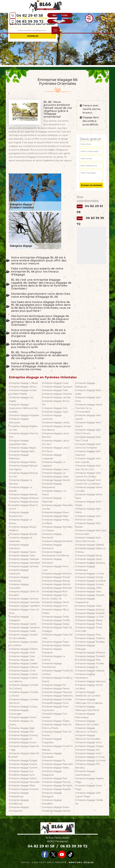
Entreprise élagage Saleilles (89, 545)
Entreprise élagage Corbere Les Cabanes (23, 680)
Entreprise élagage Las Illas (56, 397)
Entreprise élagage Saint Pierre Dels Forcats (88, 539)
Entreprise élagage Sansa (88, 556)
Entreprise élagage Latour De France (56, 450)
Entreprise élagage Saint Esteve (88, 424)
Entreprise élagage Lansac (56, 423)
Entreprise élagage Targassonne (85, 600)
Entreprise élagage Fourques (57, 387)
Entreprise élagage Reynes (56, 782)
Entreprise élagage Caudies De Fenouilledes (23, 636)
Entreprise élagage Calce (22, 556)
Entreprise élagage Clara (22, 660)
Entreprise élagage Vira (87, 750)
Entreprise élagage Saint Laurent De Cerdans (88, 475)
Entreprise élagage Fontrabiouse (19, 802)
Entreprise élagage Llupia (55, 477)
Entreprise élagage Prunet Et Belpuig (57, 748)
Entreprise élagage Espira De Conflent (24, 755)
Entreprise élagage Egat (22, 728)
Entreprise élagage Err (21, 739)
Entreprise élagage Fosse (55, 383)
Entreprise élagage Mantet (56, 480)
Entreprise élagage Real (55, 778)
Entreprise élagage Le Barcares (20, 482)
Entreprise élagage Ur (87, 667)
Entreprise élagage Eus (21, 771)
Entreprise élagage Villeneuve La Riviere (86, 730)
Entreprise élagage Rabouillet (57, 764)
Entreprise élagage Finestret (24, 789)
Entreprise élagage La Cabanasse (20, 539)
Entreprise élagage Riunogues (52, 795)
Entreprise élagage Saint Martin (88, 511)
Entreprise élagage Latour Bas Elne (56, 435)
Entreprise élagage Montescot (52, 547)
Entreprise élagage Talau (88, 592)
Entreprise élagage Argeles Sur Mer (23, 428)
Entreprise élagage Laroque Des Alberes (57, 428)
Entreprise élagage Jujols (55, 412)
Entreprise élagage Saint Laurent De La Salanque (88, 482)
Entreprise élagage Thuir (88, 635)
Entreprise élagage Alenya (23, 387)
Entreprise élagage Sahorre (56, 811)
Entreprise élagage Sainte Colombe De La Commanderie (89, 408)
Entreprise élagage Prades (56, 721)
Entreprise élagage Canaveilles (19, 586)
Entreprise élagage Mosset (56, 577)
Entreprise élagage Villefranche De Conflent (88, 694)
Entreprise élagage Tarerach (90, 595)
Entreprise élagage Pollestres (57, 696)
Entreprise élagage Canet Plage (89, 787)
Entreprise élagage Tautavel (90, 613)
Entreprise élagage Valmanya (91, 681)
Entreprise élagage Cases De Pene (24, 611)
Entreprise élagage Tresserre (90, 653)
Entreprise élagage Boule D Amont (23, 507)
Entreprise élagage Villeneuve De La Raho (87, 723)
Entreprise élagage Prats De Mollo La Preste (57, 726)
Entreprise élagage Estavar (23, 764)
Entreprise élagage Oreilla (55, 617)
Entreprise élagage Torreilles (90, 642)
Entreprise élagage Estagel (23, 761)
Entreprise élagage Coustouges (19, 712)
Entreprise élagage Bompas (24, 502)
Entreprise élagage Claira (22, 656)
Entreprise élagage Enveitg (23, 735)
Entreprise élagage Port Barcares (88, 766)
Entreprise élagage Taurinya (90, 610)
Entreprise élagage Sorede (89, 577)
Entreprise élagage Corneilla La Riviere (24, 694)
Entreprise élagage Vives (88, 753)
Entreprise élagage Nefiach (56, 584)
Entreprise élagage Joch (55, 408)
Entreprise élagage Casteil (23, 624)
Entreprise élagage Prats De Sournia (57, 733)
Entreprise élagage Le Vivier (90, 757)
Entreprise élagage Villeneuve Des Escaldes (88, 737)
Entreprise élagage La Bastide (20, 489)
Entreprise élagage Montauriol (52, 536)
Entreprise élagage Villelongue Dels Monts (87, 708)
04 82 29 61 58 (30, 15)
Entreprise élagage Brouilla (23, 534)
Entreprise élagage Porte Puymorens (55, 708)
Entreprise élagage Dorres (23, 717)
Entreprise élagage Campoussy (19, 579)
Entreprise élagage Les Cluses (21, 723)
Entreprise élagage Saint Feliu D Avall (88, 439)
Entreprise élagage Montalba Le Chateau (57, 529)
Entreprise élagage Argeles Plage (89, 780)
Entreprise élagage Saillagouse (85, 385)
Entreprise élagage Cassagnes (19, 619)
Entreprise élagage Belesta (23, 494)
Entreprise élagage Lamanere (52, 417)
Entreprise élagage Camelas (24, 566)
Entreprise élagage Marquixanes (52, 486)
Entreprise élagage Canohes (24, 599)
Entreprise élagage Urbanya (90, 671)
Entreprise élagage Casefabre (24, 606)
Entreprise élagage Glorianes (57, 394)
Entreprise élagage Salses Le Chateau (90, 550)
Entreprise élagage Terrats (89, 620)
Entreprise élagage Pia (54, 685)
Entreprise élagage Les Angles (21, 399)
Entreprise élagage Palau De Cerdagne (57, 629)
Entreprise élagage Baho (22, 451)
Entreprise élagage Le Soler (90, 574)
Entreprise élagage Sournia (89, 584)
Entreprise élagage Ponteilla (57, 699)
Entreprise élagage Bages (22, 448)
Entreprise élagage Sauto (88, 559)
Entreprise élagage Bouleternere (19, 514)
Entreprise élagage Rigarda (56, 789)
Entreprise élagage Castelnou (24, 627)
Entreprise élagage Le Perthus (54, 658)
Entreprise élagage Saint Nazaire (88, 525)
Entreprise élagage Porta (55, 703)
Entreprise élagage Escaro (23, 742)
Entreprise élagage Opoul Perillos (55, 611)
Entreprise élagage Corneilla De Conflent (24, 687)
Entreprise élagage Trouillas (90, 663)
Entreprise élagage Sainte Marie (89, 496)
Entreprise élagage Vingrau (89, 746)
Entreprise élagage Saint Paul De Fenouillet (91, 532)
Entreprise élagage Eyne (22, 775)
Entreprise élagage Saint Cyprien (88, 417)
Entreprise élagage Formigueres (19, 809)
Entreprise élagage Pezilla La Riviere (57, 680)
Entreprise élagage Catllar (22, 631)
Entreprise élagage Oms (55, 606)
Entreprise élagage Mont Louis (55, 568)
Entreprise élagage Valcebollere (85, 676)
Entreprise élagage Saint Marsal (88, 503)
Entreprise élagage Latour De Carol (56, 442)
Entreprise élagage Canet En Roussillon (24, 593)
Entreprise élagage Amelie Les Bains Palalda (23, 392)
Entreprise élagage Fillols (22, 786)
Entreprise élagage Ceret (22, 653)
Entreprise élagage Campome (19, 572)
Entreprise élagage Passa (55, 642)
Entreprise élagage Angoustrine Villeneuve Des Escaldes (23, 408)
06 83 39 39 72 (30, 21)
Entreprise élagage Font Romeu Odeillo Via (55, 597)
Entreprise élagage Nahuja (56, 581)
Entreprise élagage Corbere (23, 674)
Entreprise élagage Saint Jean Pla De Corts (88, 467)
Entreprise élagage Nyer (55, 592)
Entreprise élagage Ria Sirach (57, 786)
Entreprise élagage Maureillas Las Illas (57, 507)
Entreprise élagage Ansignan (24, 415)
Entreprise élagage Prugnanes (52, 741)
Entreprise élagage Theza (89, 624)
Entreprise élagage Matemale (52, 500)
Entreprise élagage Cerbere (23, 649)
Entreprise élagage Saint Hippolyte (88, 453)
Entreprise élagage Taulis (88, 606)
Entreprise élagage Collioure (24, 667)
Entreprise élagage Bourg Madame (22, 529)
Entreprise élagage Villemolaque (85, 716)
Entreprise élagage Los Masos (54, 493)
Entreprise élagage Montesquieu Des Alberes (55, 554)
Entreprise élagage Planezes (57, 692)
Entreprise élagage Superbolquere (85, 773)
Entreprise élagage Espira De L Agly (24, 748)
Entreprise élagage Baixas (22, 462)
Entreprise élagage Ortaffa (56, 620)
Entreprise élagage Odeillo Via (89, 802)
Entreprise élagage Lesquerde (52, 457)
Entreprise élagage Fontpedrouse (19, 795)
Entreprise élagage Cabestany (19, 547)
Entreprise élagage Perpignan (52, 651)
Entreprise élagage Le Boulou (20, 521)
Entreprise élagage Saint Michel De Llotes (88, 518)
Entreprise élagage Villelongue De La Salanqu (89, 701)
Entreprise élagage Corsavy (23, 707)
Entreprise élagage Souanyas (90, 581)
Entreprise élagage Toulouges (85, 647)
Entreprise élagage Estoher (23, 768)
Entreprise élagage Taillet (88, 588)
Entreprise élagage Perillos (56, 645)
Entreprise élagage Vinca (88, 742)
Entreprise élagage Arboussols (19, 421)
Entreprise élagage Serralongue (85, 568)
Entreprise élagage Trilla (88, 660)
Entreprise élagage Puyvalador (52, 755)
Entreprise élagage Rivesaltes (52, 802)
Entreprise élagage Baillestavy (19, 457)
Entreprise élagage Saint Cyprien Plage (88, 795)
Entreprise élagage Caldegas (24, 559)
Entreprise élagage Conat (22, 671)
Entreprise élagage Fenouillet (24, 782)
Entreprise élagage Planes (56, 689)
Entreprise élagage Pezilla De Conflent (57, 672)
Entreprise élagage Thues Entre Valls (89, 629)
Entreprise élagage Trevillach (90, 656)
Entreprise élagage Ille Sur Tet (56, 403)
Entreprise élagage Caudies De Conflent (23, 644)
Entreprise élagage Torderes (90, 638)
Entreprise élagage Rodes (56, 807)
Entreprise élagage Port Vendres (55, 716)
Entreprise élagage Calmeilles (24, 563)
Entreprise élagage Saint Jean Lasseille (88, 460)
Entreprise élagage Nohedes (57, 588)
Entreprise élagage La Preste (91, 761)
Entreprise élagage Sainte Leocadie (89, 489)
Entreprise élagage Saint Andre (88, 392)
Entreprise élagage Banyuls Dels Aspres (23, 467)
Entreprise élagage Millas (55, 516)
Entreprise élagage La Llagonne (53, 464)
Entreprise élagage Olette (56, 602)
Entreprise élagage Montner (57, 574)
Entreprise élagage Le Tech (90, 617)
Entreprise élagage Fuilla (55, 390)
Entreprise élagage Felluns (23, 778)
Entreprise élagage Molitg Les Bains (56, 521)
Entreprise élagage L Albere (23, 383)
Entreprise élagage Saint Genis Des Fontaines (88, 446)
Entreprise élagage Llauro (55, 469)
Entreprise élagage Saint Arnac (88, 399)
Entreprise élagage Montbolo (57, 541)
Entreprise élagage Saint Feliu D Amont (88, 432)
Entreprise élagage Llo (54, 473)
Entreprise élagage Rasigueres (52, 773)
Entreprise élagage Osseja (56, 624)
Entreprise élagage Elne (21, 732)
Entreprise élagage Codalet (23, 663)
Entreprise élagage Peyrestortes (52, 665)
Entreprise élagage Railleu (56, 768)
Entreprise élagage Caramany (24, 602)
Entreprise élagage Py (54, 761)
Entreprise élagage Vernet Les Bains (89, 687)
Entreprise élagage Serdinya (90, 563)
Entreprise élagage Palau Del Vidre (57, 636)
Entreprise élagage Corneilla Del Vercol (24, 701)
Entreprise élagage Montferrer (52, 561)
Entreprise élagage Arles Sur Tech (24, 435)
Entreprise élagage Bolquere (24, 498)
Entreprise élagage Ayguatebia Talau (19, 442)
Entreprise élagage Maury (55, 512)
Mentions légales (81, 862)
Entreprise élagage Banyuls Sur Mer (23, 475)
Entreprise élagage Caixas (22, 552)
